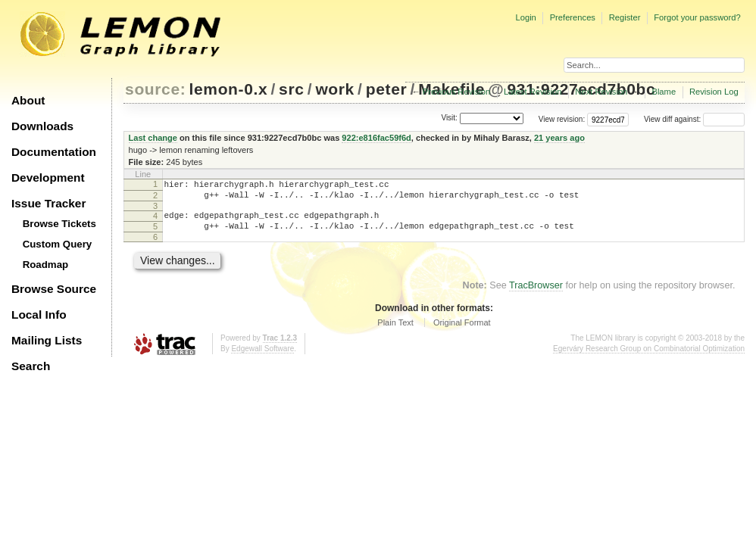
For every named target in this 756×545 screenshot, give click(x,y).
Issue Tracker (48, 203)
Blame (664, 92)
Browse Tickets (59, 224)
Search (31, 366)
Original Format (462, 332)
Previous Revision (457, 92)
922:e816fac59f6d (376, 138)
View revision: (562, 119)
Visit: (449, 118)
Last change (153, 138)
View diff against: (694, 119)
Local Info (39, 315)
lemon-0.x (229, 89)
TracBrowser (536, 294)
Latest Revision (533, 92)
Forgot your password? (697, 17)
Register (625, 17)
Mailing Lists (47, 340)
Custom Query (58, 244)
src (291, 89)
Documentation (54, 152)
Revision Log (714, 92)
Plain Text (395, 332)
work (335, 89)
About (28, 100)
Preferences (573, 17)
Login (525, 17)
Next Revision (601, 92)
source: (155, 89)
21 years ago (559, 138)
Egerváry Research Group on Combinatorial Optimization (649, 358)
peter (387, 89)
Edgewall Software (262, 358)
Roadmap (46, 265)
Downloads (42, 126)
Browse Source (54, 289)
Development (48, 178)
